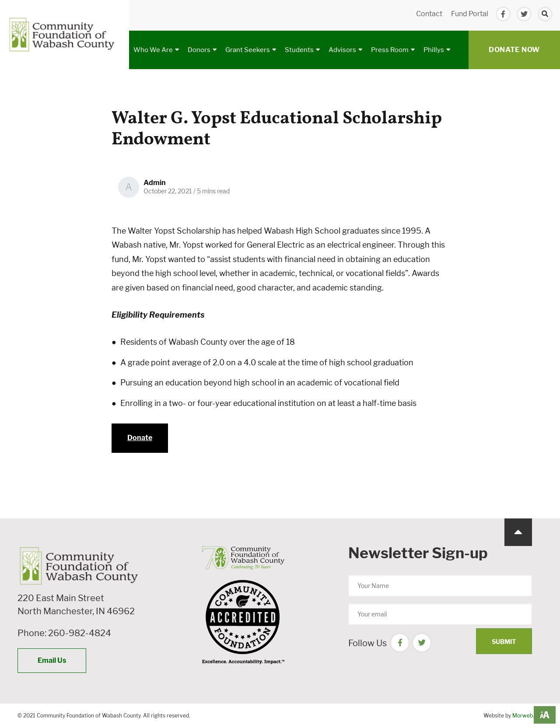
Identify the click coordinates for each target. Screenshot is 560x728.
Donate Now (514, 50)
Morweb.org (527, 716)
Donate (140, 438)
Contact (429, 14)
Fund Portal (470, 14)
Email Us (52, 660)
